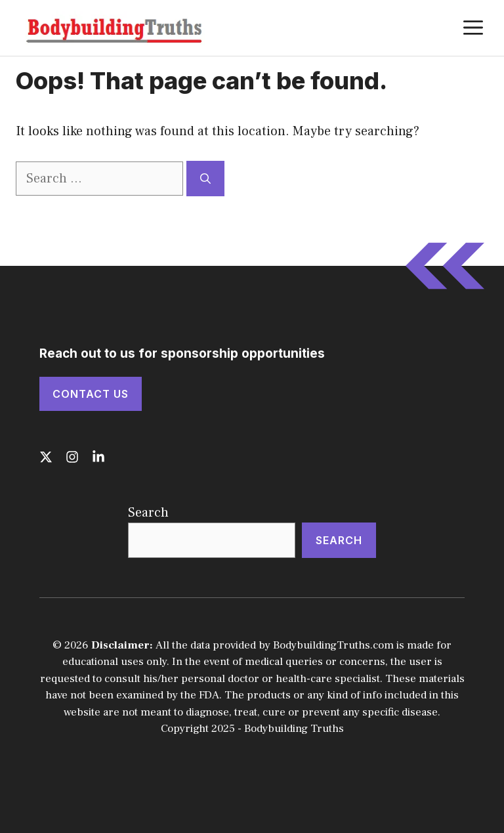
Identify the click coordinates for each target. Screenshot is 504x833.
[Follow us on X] (46, 457)
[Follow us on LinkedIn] (98, 457)
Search (148, 513)
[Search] (205, 179)
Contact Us (91, 394)
